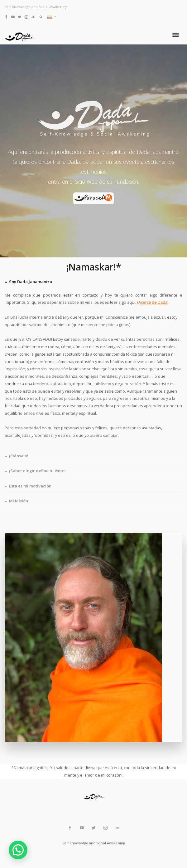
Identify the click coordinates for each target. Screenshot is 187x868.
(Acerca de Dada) (153, 302)
